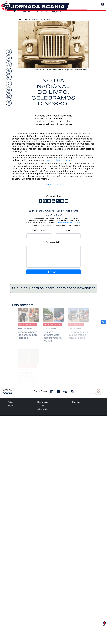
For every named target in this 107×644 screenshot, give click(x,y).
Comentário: (53, 242)
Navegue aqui (53, 185)
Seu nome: (39, 230)
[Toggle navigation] (56, 12)
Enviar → (54, 272)
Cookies (76, 402)
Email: (68, 230)
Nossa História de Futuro (59, 160)
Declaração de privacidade (43, 406)
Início (104, 624)
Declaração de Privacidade (69, 222)
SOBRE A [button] (7, 392)
